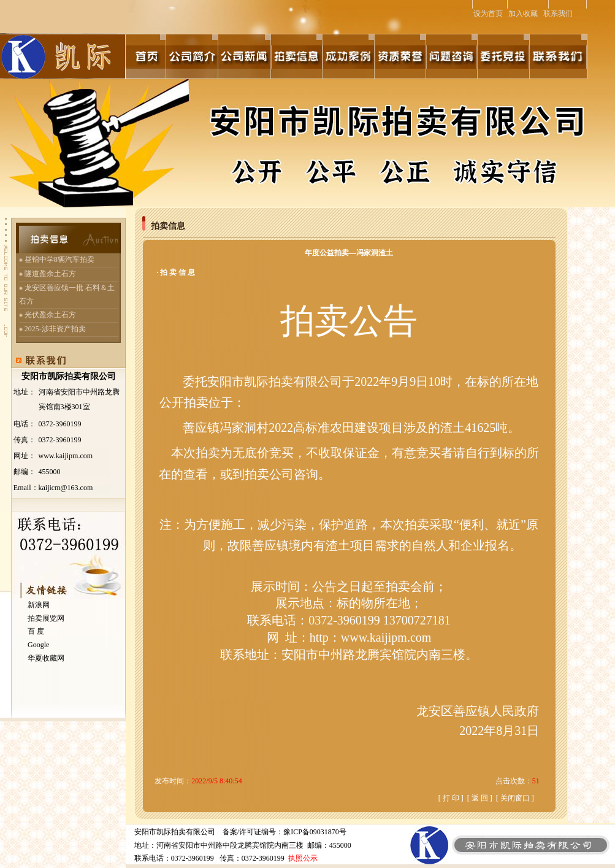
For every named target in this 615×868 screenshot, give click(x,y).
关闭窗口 (515, 798)
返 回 (480, 798)
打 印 (451, 798)
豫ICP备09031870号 (315, 832)
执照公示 (303, 858)
